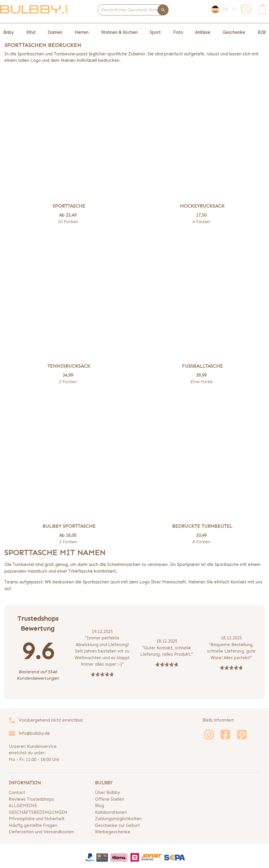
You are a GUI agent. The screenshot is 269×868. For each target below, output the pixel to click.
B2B (262, 32)
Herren (81, 32)
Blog (99, 806)
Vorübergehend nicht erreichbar (51, 720)
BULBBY (104, 783)
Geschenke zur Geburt (117, 825)
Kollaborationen (111, 812)
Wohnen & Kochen (119, 32)
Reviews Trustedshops (31, 799)
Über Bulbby (107, 792)
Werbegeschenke (113, 832)
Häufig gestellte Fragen (33, 825)
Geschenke (234, 32)
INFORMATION (25, 783)
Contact (17, 792)
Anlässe (203, 32)
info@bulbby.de (34, 733)
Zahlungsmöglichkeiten (118, 819)
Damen (55, 32)
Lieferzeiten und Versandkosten (41, 832)
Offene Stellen (110, 799)
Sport (155, 32)
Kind (31, 32)
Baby (8, 32)
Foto (178, 32)
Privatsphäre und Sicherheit (37, 819)
